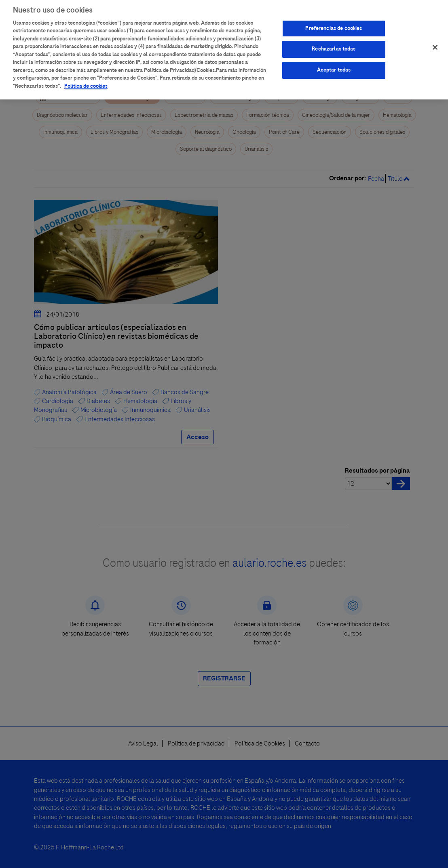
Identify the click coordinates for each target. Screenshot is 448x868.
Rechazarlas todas (334, 44)
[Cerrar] (435, 43)
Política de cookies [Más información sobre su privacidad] (86, 82)
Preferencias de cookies (334, 24)
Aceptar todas (334, 65)
